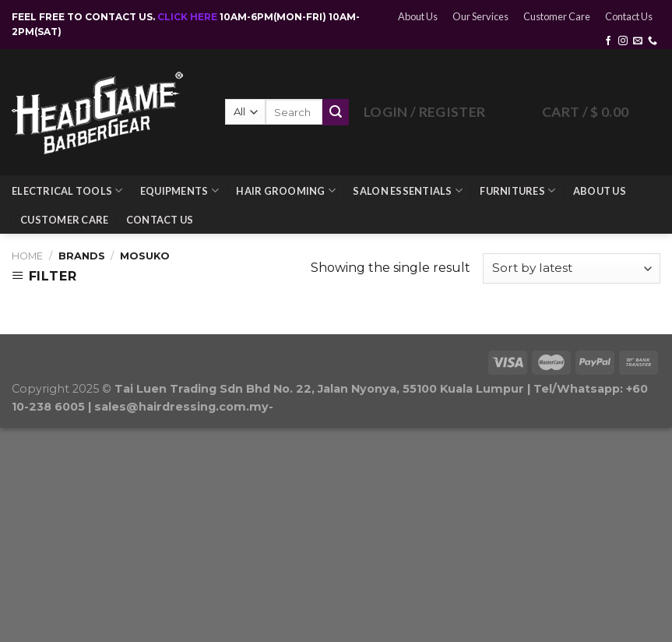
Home (27, 256)
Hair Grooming (286, 190)
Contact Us (629, 16)
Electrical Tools (67, 190)
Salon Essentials (408, 190)
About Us (418, 16)
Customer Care (557, 16)
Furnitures (517, 190)
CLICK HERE (188, 17)
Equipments (179, 190)
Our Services (480, 16)
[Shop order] (572, 268)
